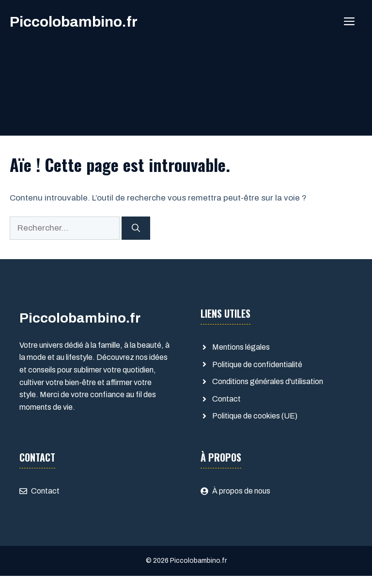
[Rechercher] (136, 228)
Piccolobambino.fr (74, 22)
